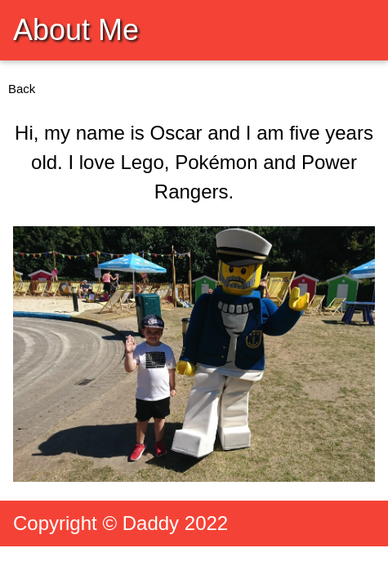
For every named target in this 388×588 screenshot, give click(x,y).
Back (22, 89)
